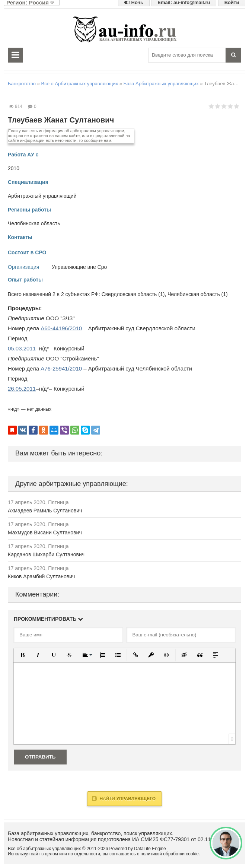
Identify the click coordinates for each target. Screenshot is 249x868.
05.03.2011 (22, 348)
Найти (124, 798)
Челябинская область (34, 223)
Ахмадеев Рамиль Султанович (45, 511)
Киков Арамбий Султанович (41, 576)
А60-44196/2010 (61, 328)
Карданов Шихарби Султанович (46, 554)
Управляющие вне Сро (79, 267)
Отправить (40, 757)
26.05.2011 (22, 389)
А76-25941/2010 (61, 368)
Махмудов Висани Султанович (45, 532)
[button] (22, 655)
